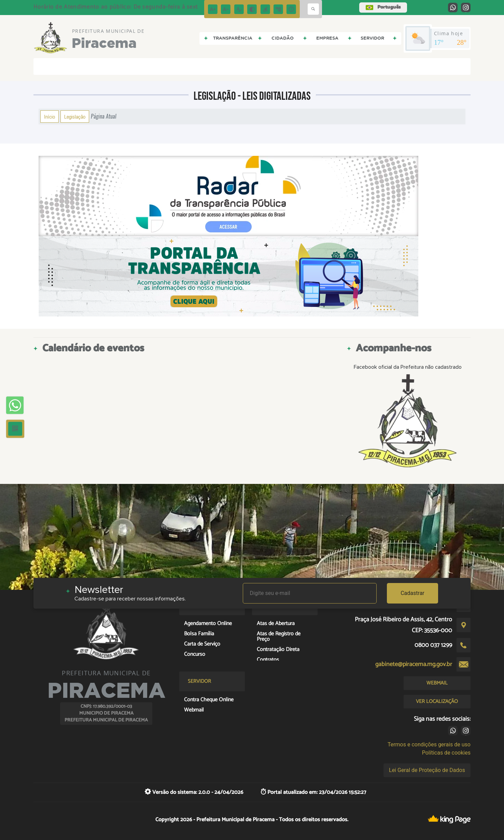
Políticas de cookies (446, 753)
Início (50, 117)
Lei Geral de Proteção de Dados (427, 770)
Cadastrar (412, 593)
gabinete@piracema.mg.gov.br (414, 664)
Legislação (75, 117)
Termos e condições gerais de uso (429, 744)
